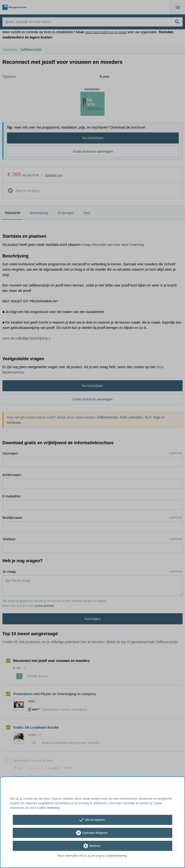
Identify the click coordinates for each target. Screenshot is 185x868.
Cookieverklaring (116, 856)
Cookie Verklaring (48, 808)
